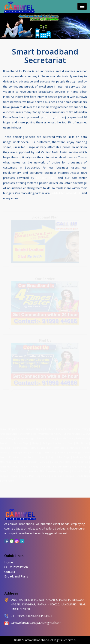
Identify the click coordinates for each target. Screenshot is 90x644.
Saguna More (28, 475)
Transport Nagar (34, 428)
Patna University (29, 470)
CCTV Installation (16, 567)
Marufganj (19, 461)
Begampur (5, 447)
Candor (48, 117)
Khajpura (50, 452)
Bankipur (47, 442)
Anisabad (60, 442)
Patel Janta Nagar (9, 433)
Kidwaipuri (15, 456)
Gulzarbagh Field (19, 452)
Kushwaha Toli (64, 428)
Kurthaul (28, 456)
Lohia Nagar (63, 456)
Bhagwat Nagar (16, 428)
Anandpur (6, 442)
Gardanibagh (73, 447)
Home (9, 562)
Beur (70, 442)
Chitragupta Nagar (25, 438)
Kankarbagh (75, 452)
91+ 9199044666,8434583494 (31, 616)
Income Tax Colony (47, 438)
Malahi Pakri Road (61, 461)
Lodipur (41, 456)
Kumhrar (49, 428)
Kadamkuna (82, 438)
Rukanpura (56, 475)
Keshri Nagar (36, 452)
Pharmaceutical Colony (50, 433)
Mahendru (5, 461)
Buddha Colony (20, 447)
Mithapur (44, 461)
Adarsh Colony (66, 438)
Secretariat (46, 466)
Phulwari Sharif (61, 466)
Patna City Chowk (9, 470)
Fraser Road (59, 447)
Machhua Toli (80, 456)
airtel (58, 117)
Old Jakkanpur (80, 461)
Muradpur (31, 461)
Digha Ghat (45, 447)
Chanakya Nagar (72, 433)
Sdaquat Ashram (80, 470)
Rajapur (14, 475)
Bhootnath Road (28, 433)
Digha (33, 447)
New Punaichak (48, 470)
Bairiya (36, 442)
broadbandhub (71, 193)
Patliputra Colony (29, 466)
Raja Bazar (64, 470)
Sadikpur (69, 475)
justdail (55, 193)
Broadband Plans (16, 576)
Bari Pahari (82, 442)
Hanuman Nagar (80, 466)
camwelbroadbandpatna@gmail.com (36, 623)
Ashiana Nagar (21, 442)
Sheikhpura (8, 480)
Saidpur (4, 475)
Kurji (51, 456)
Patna (3, 428)
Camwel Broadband (36, 640)
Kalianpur (61, 452)
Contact (10, 572)
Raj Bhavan (42, 475)
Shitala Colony (81, 428)
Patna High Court (9, 466)
